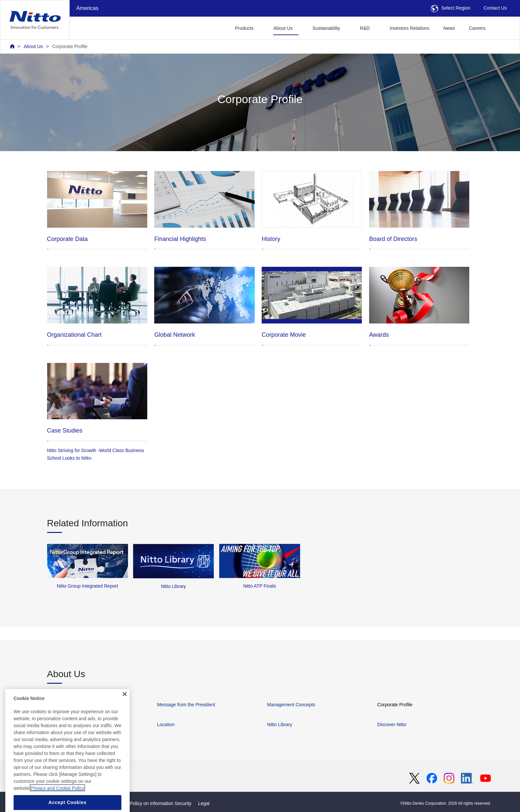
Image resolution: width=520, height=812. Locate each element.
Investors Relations (410, 28)
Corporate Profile (70, 46)
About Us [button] (283, 28)
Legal (204, 803)
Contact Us (495, 8)
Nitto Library (280, 725)
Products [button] (244, 28)
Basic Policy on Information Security (154, 803)
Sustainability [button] (326, 28)
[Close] (125, 708)
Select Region (451, 8)
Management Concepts (291, 705)
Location (166, 725)
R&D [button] (365, 28)
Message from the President (186, 705)
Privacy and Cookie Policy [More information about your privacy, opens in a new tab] (57, 802)
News (449, 28)
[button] (503, 27)
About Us (33, 46)
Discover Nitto (392, 725)
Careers (477, 28)
